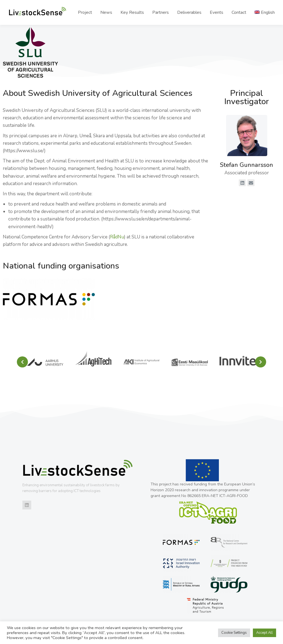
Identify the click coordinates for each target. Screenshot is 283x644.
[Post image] (45, 362)
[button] (22, 362)
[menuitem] (265, 12)
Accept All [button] (264, 633)
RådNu (117, 237)
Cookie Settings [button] (234, 633)
